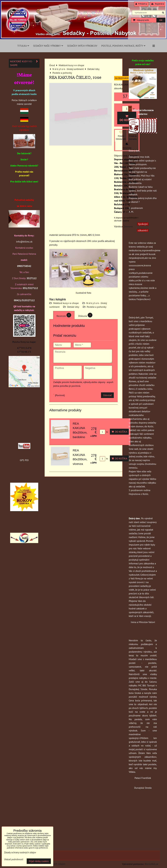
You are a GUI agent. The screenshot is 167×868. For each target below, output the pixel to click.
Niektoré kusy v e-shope (66, 303)
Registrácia (158, 4)
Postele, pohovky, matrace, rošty (123, 46)
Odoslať (107, 395)
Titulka (23, 46)
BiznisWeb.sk (151, 864)
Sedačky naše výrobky (48, 46)
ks (104, 432)
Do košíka (127, 118)
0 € (161, 20)
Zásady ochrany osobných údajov (20, 852)
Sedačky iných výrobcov (82, 46)
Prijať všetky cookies (39, 861)
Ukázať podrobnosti (14, 859)
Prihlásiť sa (141, 4)
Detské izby (73, 307)
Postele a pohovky (97, 307)
